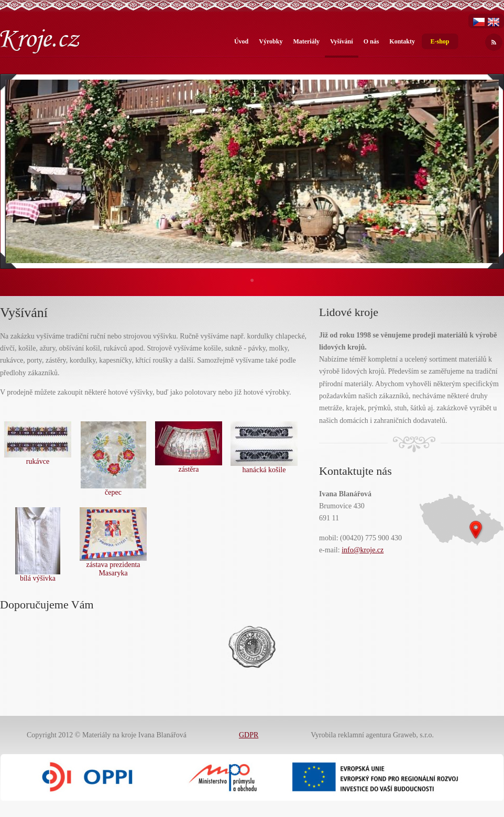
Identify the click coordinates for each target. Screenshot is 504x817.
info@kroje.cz (363, 550)
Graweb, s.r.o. (413, 735)
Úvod (241, 41)
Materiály (306, 41)
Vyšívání (342, 41)
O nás (371, 41)
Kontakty (402, 41)
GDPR (249, 735)
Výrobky (271, 41)
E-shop (440, 41)
